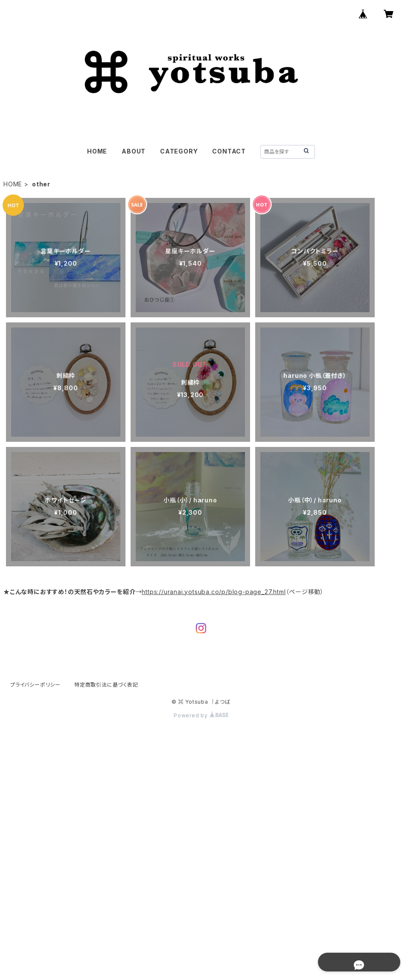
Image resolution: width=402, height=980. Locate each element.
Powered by (201, 715)
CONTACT (229, 151)
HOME (97, 151)
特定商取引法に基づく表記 (106, 685)
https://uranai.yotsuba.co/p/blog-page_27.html (214, 592)
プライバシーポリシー (35, 685)
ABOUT (134, 151)
